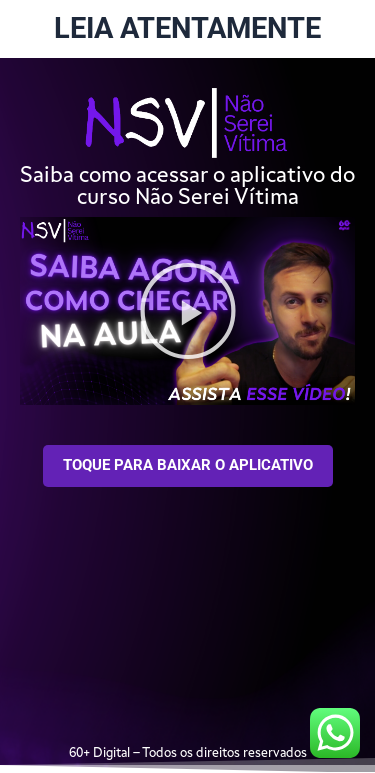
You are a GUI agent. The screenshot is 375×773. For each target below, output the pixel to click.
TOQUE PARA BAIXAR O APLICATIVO (188, 465)
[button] (188, 311)
